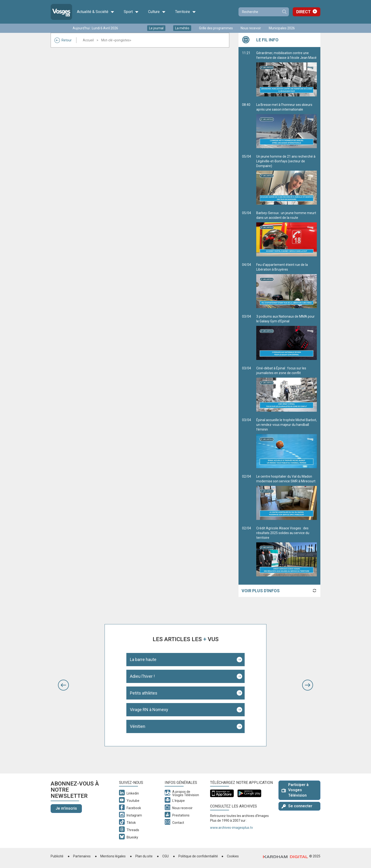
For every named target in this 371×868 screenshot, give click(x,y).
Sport (131, 12)
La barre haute (143, 659)
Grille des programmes (216, 28)
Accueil (88, 40)
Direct (303, 12)
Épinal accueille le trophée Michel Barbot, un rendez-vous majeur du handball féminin (287, 443)
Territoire (185, 12)
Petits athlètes (144, 693)
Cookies (233, 856)
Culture (157, 12)
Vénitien (138, 726)
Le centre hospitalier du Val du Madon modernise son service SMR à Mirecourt (287, 497)
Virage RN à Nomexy (149, 710)
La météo (182, 28)
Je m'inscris (66, 808)
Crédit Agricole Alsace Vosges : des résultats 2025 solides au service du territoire (287, 551)
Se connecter (297, 806)
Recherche (284, 12)
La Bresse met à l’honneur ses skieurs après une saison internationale (287, 125)
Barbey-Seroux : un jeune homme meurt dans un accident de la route (287, 234)
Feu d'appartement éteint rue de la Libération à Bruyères (287, 285)
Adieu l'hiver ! (142, 676)
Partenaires (82, 856)
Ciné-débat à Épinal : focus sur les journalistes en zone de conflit (287, 389)
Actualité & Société (96, 12)
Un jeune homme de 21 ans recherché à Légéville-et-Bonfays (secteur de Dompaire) (287, 180)
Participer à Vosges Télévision (295, 790)
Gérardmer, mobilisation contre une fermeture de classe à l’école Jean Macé (287, 74)
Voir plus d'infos (261, 591)
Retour (63, 40)
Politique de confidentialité (198, 856)
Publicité (57, 856)
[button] (63, 685)
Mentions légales (113, 856)
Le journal (156, 28)
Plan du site (144, 856)
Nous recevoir (251, 28)
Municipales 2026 (282, 28)
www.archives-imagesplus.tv (232, 828)
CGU (166, 856)
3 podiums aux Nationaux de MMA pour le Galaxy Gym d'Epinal (287, 337)
